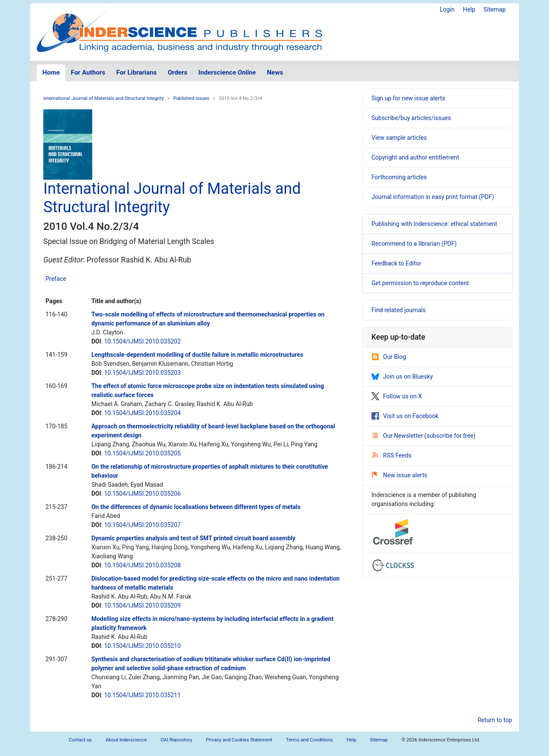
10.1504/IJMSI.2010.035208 (143, 565)
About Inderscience (126, 740)
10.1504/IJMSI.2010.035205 (143, 453)
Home (51, 72)
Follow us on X (397, 396)
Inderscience (227, 72)
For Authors (88, 72)
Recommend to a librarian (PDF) (414, 244)
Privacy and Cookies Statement (239, 740)
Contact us (80, 740)
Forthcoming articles (399, 177)
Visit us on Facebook (405, 416)
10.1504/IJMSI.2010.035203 (143, 373)
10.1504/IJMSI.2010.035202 (143, 341)
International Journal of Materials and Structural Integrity (104, 98)
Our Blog (389, 357)
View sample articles (399, 138)
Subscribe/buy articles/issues (411, 118)
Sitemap (495, 9)
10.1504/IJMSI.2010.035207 (143, 525)
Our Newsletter (398, 436)
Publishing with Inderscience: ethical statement (434, 224)
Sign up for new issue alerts (408, 98)
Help (469, 9)
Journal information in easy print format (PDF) (433, 197)
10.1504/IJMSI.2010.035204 (143, 413)
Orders (178, 72)
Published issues (191, 98)
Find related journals (398, 310)
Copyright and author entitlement (415, 157)
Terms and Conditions (309, 740)
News (275, 72)
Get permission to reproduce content (420, 283)
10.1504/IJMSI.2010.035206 (143, 494)
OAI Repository (176, 740)
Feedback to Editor (396, 263)
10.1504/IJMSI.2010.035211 (143, 695)
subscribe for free (450, 436)
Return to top (495, 720)
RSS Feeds (392, 455)
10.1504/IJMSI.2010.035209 (143, 605)
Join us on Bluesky (402, 376)
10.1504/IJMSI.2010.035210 (143, 646)
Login (447, 9)
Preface (56, 279)
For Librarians (136, 72)
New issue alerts (400, 475)
